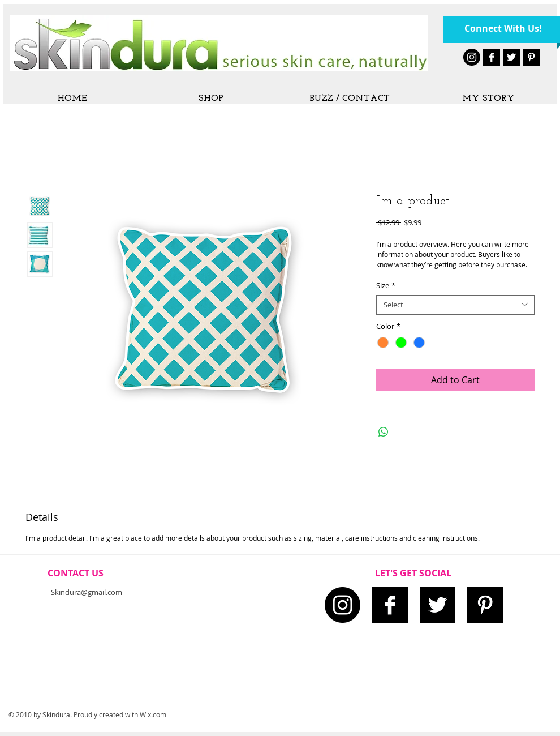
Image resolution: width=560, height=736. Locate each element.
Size (386, 286)
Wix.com (153, 714)
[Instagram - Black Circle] (472, 57)
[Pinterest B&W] (531, 57)
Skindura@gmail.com (87, 592)
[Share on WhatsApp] (384, 432)
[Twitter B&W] (511, 57)
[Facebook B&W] (492, 57)
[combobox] (455, 305)
